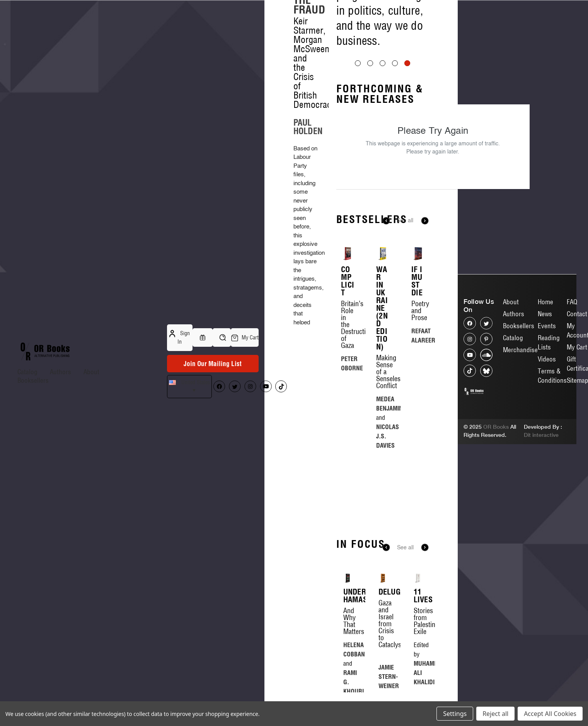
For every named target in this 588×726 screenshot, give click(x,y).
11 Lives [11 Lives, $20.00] (418, 596)
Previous (386, 221)
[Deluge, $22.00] (383, 578)
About (91, 372)
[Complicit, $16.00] (348, 254)
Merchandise (520, 350)
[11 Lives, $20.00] (418, 578)
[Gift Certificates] (203, 337)
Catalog (27, 372)
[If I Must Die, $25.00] (418, 254)
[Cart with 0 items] (245, 338)
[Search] (222, 337)
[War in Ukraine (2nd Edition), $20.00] (383, 254)
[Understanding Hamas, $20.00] (348, 578)
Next (425, 221)
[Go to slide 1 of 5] (358, 63)
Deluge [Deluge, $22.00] (383, 592)
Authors (61, 372)
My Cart (577, 347)
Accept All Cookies (550, 714)
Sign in (180, 337)
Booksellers (33, 380)
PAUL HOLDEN (308, 127)
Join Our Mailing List (213, 364)
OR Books (496, 427)
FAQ (572, 302)
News (545, 314)
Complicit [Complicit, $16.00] (348, 281)
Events (547, 326)
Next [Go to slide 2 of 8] (425, 547)
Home (545, 302)
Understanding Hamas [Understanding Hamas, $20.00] (348, 596)
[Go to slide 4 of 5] (395, 63)
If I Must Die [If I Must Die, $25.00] (417, 281)
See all (405, 221)
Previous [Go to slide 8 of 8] (386, 547)
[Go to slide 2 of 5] (370, 63)
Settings (455, 714)
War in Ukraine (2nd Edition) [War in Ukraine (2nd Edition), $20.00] (382, 308)
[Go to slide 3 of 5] (383, 63)
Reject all (495, 714)
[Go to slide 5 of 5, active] (407, 63)
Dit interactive (541, 435)
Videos (547, 359)
